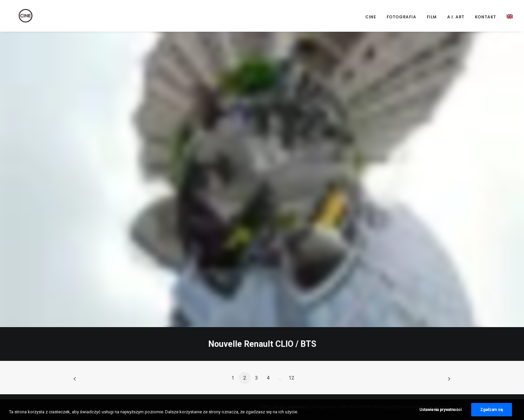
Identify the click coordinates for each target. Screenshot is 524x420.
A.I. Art (456, 17)
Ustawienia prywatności (440, 415)
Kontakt (486, 17)
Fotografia (402, 17)
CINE (371, 17)
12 (291, 378)
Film (432, 17)
